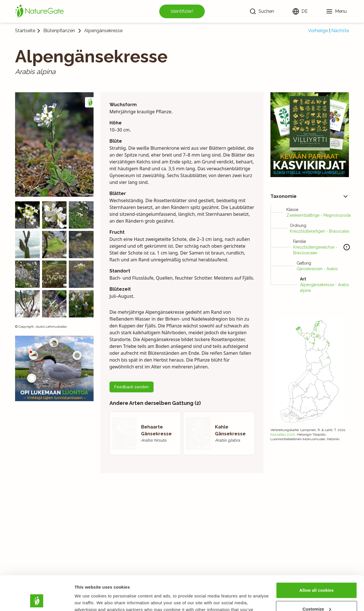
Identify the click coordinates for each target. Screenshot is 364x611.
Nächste (340, 31)
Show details (88, 600)
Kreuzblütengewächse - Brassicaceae (315, 250)
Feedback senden (132, 387)
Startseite (25, 31)
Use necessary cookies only (317, 595)
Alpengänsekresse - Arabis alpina (325, 288)
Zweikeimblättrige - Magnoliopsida (318, 215)
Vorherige (318, 31)
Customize (317, 576)
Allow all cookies (317, 558)
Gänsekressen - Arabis (317, 269)
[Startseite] (40, 11)
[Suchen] (262, 11)
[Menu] (336, 11)
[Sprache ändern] (300, 11)
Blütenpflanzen (59, 31)
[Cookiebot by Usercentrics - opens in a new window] (37, 600)
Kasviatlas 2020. (283, 434)
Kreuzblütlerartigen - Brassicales (320, 231)
